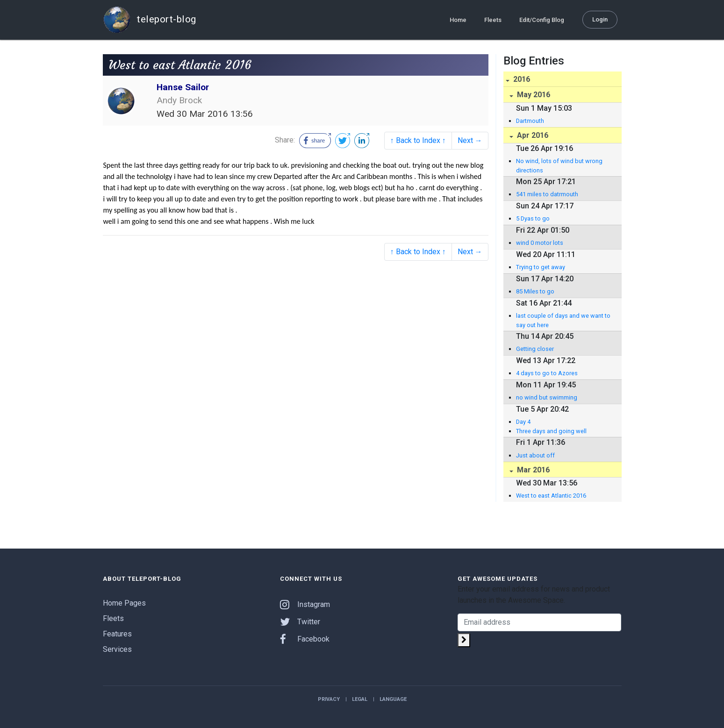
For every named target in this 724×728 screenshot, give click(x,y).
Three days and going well (551, 431)
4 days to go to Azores (547, 373)
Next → (470, 140)
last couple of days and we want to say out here (563, 320)
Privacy (329, 699)
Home (458, 19)
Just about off (535, 455)
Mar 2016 (532, 470)
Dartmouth (530, 121)
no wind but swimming (547, 397)
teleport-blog (150, 20)
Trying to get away (541, 267)
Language (393, 699)
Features (117, 634)
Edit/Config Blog (542, 19)
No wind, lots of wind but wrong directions (559, 165)
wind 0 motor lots (540, 243)
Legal (360, 699)
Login (600, 19)
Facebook (305, 639)
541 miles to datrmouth (547, 194)
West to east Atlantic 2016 (551, 496)
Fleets (493, 19)
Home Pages (124, 603)
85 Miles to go (535, 291)
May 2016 (533, 95)
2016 (521, 79)
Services (117, 649)
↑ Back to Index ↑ (418, 140)
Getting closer (535, 349)
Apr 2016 (532, 135)
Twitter (300, 622)
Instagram (305, 604)
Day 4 (523, 422)
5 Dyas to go (533, 218)
